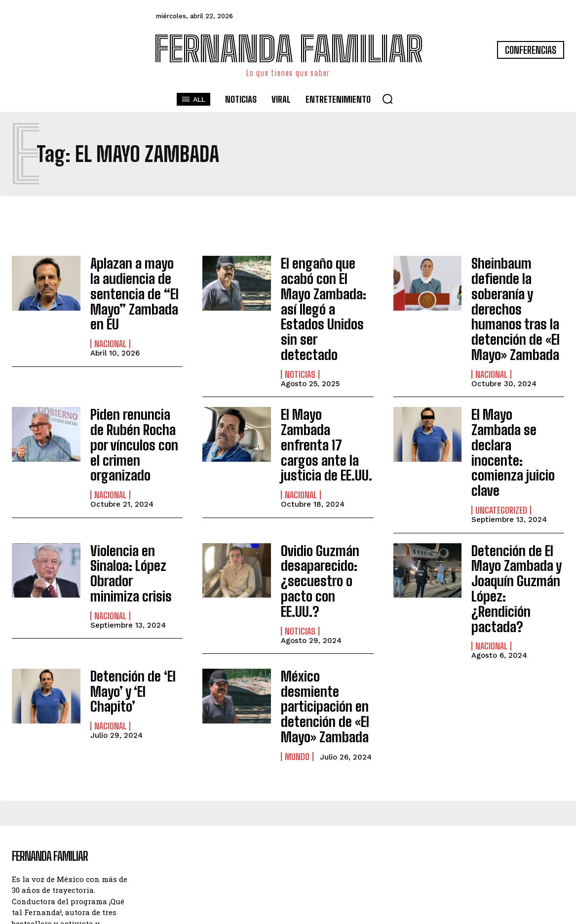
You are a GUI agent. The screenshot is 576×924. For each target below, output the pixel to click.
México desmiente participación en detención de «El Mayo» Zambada (324, 614)
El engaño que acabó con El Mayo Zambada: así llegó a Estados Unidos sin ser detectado (325, 288)
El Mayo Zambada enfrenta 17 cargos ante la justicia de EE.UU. (325, 417)
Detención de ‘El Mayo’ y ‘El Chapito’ (136, 603)
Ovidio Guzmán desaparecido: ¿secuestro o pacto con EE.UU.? (326, 514)
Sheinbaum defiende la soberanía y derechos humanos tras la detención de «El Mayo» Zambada (516, 301)
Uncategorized (501, 456)
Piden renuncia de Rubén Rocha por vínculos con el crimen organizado (134, 417)
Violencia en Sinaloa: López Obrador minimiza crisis (132, 514)
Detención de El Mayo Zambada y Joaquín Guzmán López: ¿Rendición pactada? (513, 521)
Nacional (110, 333)
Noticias (300, 333)
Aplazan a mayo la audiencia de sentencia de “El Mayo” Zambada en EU (136, 288)
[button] (387, 99)
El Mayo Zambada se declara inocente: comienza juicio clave (517, 417)
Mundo (297, 652)
